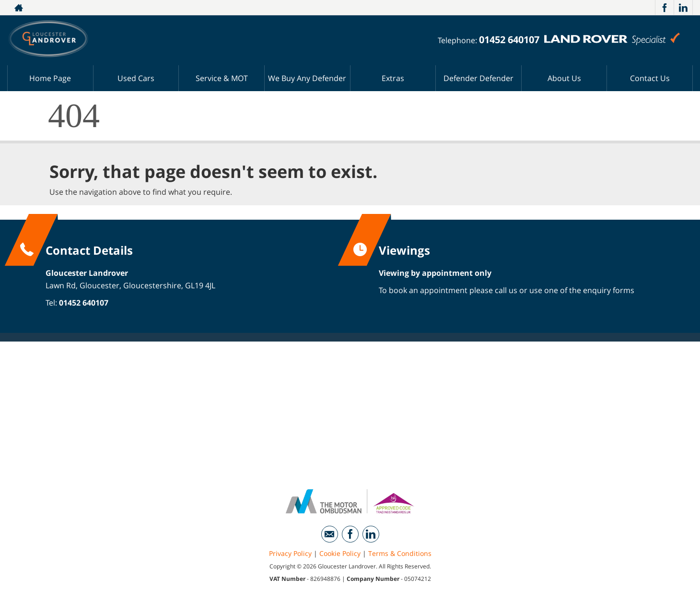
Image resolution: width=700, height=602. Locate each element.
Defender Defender (478, 78)
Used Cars (136, 78)
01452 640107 (509, 40)
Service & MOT (222, 78)
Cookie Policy (340, 553)
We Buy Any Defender (307, 78)
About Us (564, 78)
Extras (393, 78)
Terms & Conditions (400, 553)
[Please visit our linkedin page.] (683, 8)
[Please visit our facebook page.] (664, 8)
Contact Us (650, 78)
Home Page (50, 78)
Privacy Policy (290, 553)
